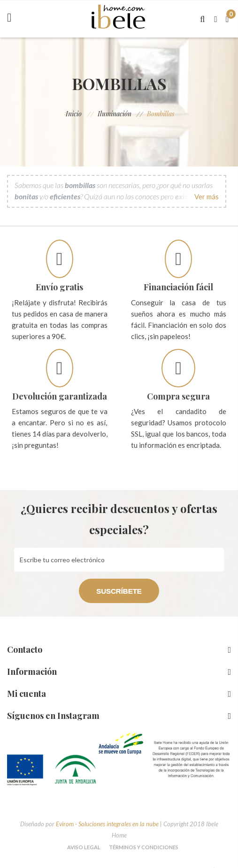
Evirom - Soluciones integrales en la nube (107, 824)
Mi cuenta (27, 694)
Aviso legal (84, 847)
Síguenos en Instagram (53, 716)
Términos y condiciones (144, 847)
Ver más (207, 196)
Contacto (25, 649)
